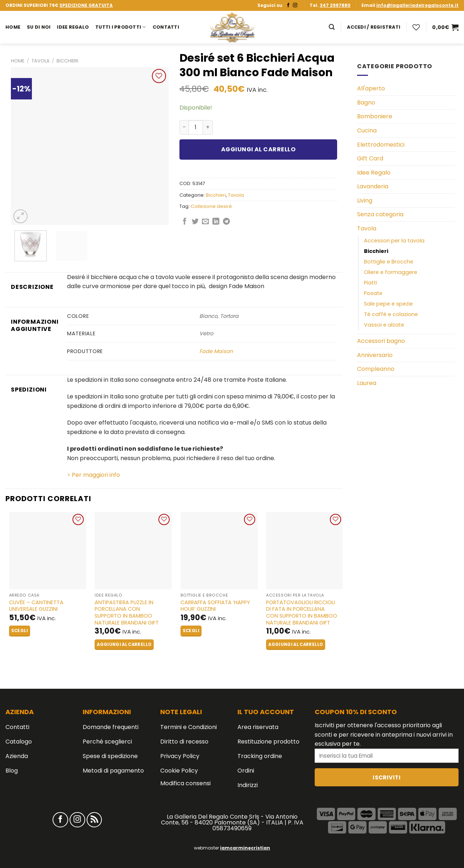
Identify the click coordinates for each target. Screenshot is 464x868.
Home (13, 27)
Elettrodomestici (381, 145)
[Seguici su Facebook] (288, 5)
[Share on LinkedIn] (216, 222)
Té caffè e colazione (391, 314)
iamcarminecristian (245, 848)
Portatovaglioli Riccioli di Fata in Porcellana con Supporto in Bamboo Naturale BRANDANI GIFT (302, 613)
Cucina (367, 130)
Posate (373, 293)
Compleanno (376, 369)
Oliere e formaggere (391, 272)
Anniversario (375, 355)
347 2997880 (335, 5)
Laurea (367, 383)
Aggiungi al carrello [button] (124, 644)
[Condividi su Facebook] (185, 222)
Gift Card (370, 158)
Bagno (366, 103)
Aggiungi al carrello (258, 149)
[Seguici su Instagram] (295, 5)
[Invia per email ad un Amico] (205, 222)
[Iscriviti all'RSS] (94, 820)
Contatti (166, 27)
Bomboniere (375, 116)
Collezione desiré (211, 206)
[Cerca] (332, 27)
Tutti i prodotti (121, 27)
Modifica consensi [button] (185, 783)
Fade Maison (216, 351)
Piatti (370, 283)
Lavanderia (373, 186)
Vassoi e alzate (384, 325)
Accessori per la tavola (394, 241)
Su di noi (39, 27)
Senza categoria (380, 214)
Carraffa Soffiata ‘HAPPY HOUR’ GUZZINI (215, 606)
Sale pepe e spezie (388, 304)
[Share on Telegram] (226, 222)
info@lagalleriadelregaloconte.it (417, 5)
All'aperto (371, 88)
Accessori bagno (381, 341)
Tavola (41, 61)
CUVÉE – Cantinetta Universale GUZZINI (36, 606)
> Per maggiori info (94, 475)
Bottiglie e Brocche (389, 262)
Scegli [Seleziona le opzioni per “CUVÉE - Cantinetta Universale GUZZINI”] (20, 631)
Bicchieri (67, 61)
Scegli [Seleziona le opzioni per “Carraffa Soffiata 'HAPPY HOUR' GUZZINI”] (191, 631)
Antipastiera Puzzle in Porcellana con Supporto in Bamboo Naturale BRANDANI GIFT (127, 613)
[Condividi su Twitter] (195, 222)
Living (365, 200)
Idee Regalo (73, 27)
